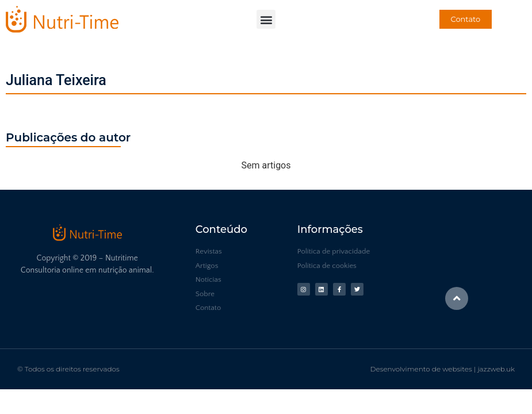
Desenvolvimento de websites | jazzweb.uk (443, 369)
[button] (266, 19)
